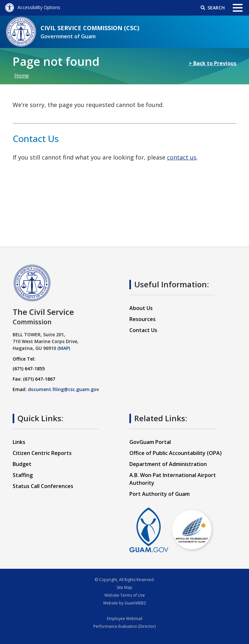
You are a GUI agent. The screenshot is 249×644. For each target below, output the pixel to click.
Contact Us (143, 330)
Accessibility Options (33, 7)
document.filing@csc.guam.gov (63, 389)
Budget (22, 464)
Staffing (23, 475)
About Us (141, 308)
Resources (142, 319)
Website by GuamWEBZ (125, 603)
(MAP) (64, 348)
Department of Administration (168, 464)
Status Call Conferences (43, 486)
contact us (182, 157)
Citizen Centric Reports (42, 453)
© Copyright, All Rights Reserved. (125, 580)
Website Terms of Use (125, 595)
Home (22, 76)
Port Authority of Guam (160, 494)
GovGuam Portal (150, 442)
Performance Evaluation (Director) (124, 626)
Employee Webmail (125, 619)
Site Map (124, 587)
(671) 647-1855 (29, 369)
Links (19, 442)
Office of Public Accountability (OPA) (176, 453)
